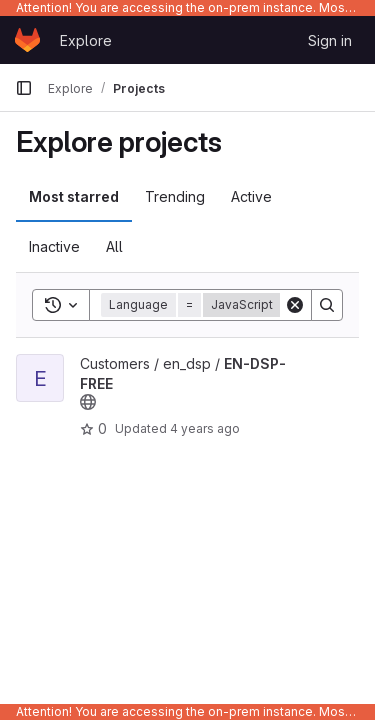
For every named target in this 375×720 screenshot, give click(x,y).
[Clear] (295, 305)
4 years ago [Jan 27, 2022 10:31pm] (205, 428)
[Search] (327, 305)
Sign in (330, 40)
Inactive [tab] (54, 246)
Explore (86, 40)
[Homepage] (27, 40)
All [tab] (114, 246)
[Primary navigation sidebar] (24, 88)
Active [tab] (251, 196)
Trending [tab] (175, 196)
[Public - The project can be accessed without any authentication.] (88, 402)
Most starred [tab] (74, 196)
